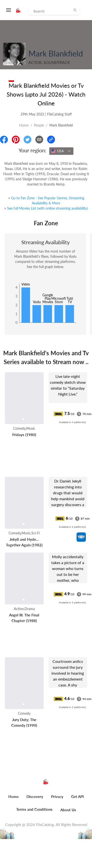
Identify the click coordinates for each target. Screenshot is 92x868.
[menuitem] (13, 799)
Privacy (57, 797)
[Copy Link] (51, 140)
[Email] (39, 140)
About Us (68, 810)
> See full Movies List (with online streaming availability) (46, 208)
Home (24, 125)
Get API (77, 797)
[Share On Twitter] (27, 140)
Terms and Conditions (34, 809)
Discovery (35, 797)
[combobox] (61, 151)
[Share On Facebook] (4, 140)
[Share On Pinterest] (16, 140)
